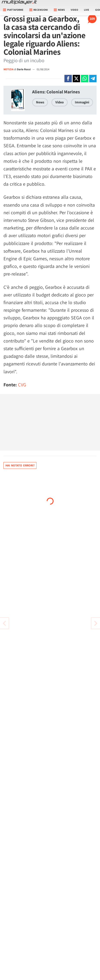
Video (74, 10)
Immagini (82, 102)
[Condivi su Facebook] (68, 79)
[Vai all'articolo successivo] (4, 623)
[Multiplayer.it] (19, 2)
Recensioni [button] (39, 10)
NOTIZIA (8, 69)
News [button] (59, 10)
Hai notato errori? (20, 465)
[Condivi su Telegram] (93, 79)
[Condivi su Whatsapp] (85, 79)
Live (87, 10)
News (40, 102)
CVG (22, 385)
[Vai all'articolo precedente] (96, 623)
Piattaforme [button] (13, 10)
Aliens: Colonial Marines (56, 92)
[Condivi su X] (76, 79)
